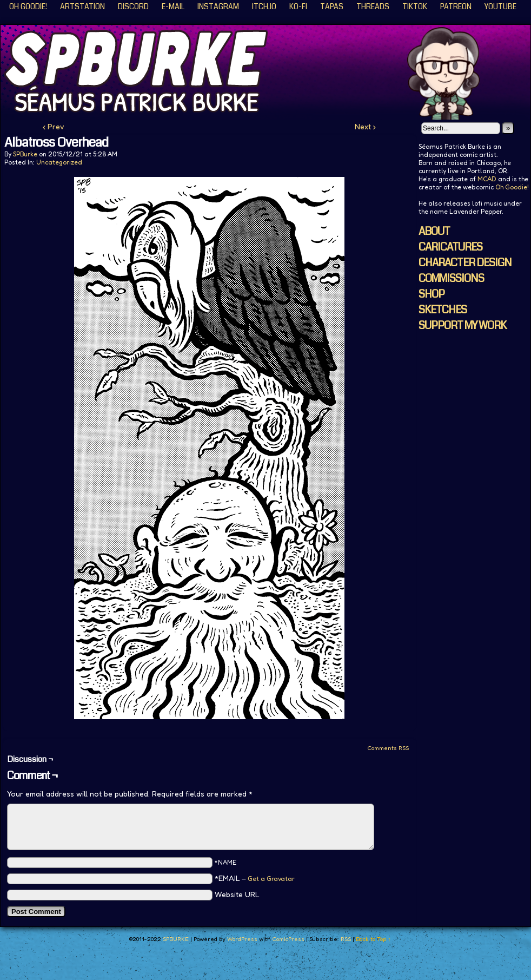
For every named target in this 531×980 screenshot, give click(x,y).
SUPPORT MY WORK (462, 325)
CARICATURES (450, 247)
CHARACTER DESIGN (465, 263)
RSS (346, 939)
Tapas (332, 6)
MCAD (487, 179)
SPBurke (25, 154)
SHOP (432, 294)
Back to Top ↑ (373, 939)
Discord (133, 6)
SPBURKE (176, 939)
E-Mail (173, 6)
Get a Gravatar (271, 879)
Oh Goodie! (28, 6)
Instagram (218, 6)
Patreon (456, 6)
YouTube (500, 6)
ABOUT (434, 231)
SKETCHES (443, 310)
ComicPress (288, 939)
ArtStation (82, 6)
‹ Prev (54, 126)
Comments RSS (388, 748)
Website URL (237, 894)
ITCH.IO (264, 6)
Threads (373, 6)
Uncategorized (59, 162)
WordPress (242, 939)
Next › (365, 126)
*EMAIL (255, 878)
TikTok (415, 6)
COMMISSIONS (451, 278)
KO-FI (298, 6)
